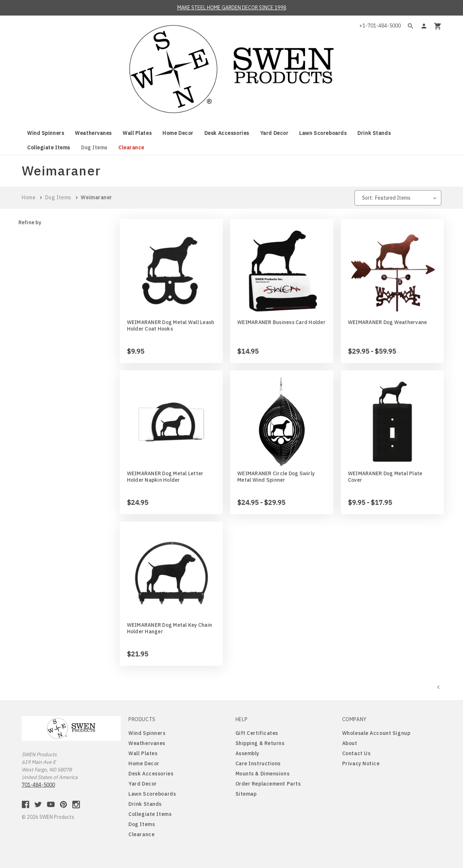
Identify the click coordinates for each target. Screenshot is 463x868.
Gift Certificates (257, 733)
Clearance (131, 148)
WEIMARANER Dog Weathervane (388, 322)
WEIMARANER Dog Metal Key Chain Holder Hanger (170, 628)
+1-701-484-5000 (380, 26)
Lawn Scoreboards (323, 133)
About (350, 743)
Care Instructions (258, 763)
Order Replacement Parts (268, 784)
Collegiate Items (49, 148)
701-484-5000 (38, 785)
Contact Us (356, 753)
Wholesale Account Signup (376, 733)
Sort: (368, 198)
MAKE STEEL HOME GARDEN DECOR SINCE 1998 (232, 8)
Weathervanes (93, 133)
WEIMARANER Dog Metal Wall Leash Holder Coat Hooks (171, 325)
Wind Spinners (46, 133)
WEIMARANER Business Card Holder (281, 322)
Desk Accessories (227, 133)
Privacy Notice (361, 763)
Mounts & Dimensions (263, 774)
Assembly (247, 753)
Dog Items (94, 148)
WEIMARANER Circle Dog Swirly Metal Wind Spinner (276, 477)
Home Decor (178, 133)
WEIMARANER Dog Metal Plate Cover (385, 477)
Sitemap (246, 794)
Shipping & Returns (260, 743)
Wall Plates (137, 133)
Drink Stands (374, 133)
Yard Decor (274, 133)
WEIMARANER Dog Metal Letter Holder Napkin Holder (165, 477)
